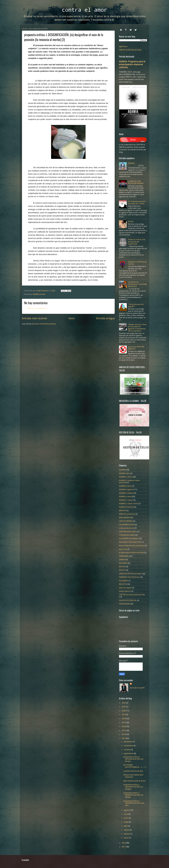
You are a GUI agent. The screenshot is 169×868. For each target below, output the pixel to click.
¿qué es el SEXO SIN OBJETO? (136, 348)
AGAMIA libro (124, 473)
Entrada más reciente (34, 318)
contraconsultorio (127, 528)
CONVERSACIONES (127, 535)
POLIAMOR (123, 581)
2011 (124, 847)
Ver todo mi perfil (137, 688)
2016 (124, 726)
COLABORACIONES (127, 525)
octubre (127, 750)
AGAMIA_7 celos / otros (128, 503)
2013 (124, 738)
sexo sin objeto (125, 588)
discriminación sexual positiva (132, 545)
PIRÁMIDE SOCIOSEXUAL (129, 577)
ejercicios (123, 549)
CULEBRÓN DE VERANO (129, 538)
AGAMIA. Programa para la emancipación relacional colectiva (132, 64)
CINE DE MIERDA (126, 521)
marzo (127, 830)
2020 (124, 711)
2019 (124, 714)
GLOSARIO (123, 563)
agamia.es (123, 46)
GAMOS (122, 560)
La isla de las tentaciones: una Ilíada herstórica (137, 284)
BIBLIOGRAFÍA (125, 517)
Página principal (121, 29)
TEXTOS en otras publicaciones (132, 595)
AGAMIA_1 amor (126, 477)
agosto (127, 810)
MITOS (122, 567)
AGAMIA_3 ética (125, 486)
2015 (124, 730)
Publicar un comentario (37, 308)
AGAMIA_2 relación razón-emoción (130, 481)
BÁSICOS (123, 510)
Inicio (72, 318)
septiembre (129, 753)
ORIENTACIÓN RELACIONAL (130, 50)
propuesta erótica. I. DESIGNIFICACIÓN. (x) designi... (133, 787)
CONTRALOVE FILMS (127, 532)
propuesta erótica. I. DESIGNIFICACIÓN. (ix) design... (133, 795)
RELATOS (123, 584)
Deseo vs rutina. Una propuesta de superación (137, 242)
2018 (124, 718)
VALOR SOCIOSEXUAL (128, 600)
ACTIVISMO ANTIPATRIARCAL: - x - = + (135, 766)
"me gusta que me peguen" (136, 305)
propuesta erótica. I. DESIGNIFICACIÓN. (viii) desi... (134, 803)
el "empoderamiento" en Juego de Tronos (137, 202)
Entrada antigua (105, 318)
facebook (126, 29)
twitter (131, 29)
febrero (127, 834)
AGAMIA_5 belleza (126, 493)
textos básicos (125, 591)
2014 (124, 734)
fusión (131, 221)
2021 (124, 707)
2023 (124, 703)
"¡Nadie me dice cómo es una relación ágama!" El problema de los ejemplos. (137, 328)
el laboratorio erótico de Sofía (131, 552)
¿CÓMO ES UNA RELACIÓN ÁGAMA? (136, 182)
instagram (136, 29)
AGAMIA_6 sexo (39, 294)
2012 (124, 843)
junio (126, 818)
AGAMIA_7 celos (126, 500)
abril (126, 826)
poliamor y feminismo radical (137, 263)
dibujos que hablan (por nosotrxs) (133, 776)
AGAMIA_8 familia (126, 507)
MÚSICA (122, 570)
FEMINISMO (124, 556)
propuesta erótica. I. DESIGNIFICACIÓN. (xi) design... (133, 759)
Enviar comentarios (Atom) (45, 324)
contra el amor (84, 10)
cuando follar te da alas (133, 771)
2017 (124, 722)
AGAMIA (131, 163)
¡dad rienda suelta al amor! (134, 781)
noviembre (129, 746)
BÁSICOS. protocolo (127, 514)
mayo (126, 822)
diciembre (128, 742)
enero (126, 838)
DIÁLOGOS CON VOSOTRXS (130, 542)
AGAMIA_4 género (126, 489)
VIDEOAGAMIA (125, 604)
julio (126, 814)
